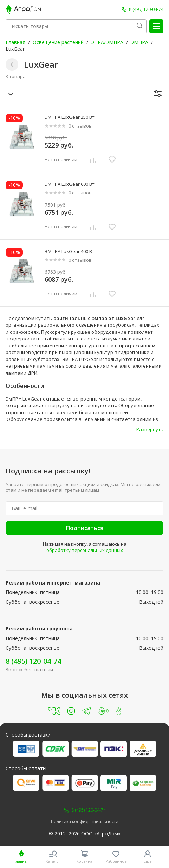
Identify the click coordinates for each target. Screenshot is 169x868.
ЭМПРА (139, 42)
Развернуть (150, 429)
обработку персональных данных (85, 550)
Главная (15, 42)
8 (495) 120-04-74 (33, 661)
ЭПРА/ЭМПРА (107, 42)
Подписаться (85, 528)
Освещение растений (58, 42)
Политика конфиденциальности (85, 822)
